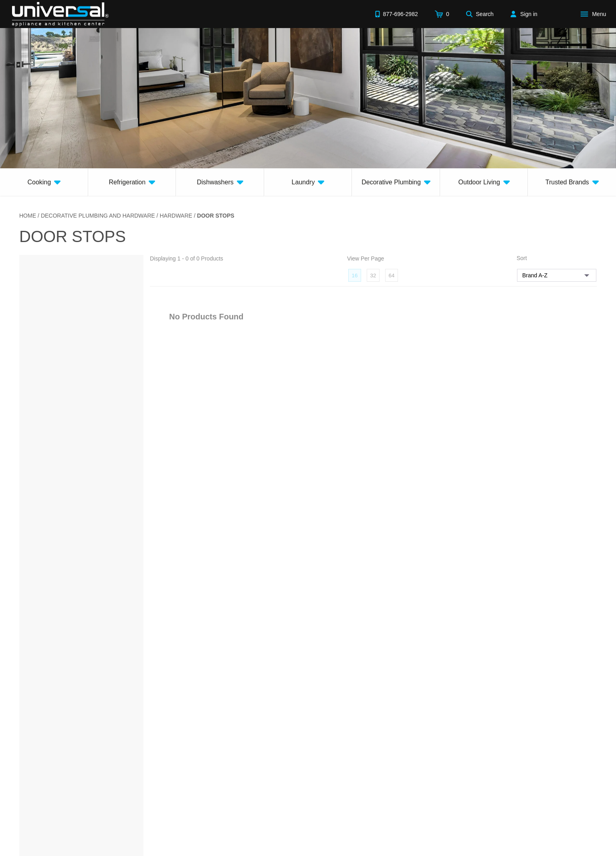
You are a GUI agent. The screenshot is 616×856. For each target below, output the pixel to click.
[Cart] (442, 14)
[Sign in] (524, 14)
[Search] (480, 14)
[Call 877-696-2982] (396, 14)
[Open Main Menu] (595, 14)
